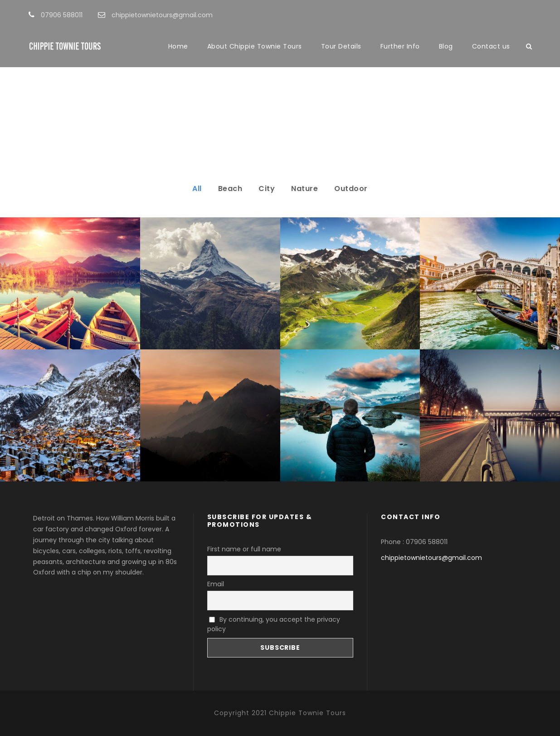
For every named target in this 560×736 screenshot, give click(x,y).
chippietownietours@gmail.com (431, 558)
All (197, 189)
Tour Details (341, 46)
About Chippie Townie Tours (255, 46)
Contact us (491, 46)
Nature (304, 189)
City (267, 189)
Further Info (400, 46)
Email (216, 584)
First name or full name (244, 549)
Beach (230, 189)
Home (178, 46)
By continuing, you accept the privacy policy (274, 624)
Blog (446, 46)
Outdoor (351, 189)
